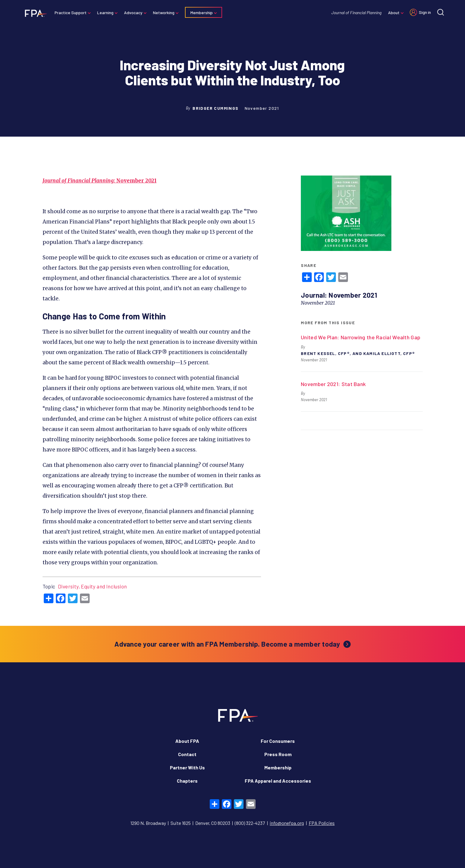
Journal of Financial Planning (356, 13)
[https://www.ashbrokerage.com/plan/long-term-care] (346, 214)
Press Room (278, 754)
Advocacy (133, 13)
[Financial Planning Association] (34, 13)
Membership (202, 13)
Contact (187, 754)
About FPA (187, 741)
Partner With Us (187, 767)
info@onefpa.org (287, 823)
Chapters (187, 781)
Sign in (425, 12)
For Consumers (278, 741)
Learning (105, 13)
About (394, 13)
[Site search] (441, 12)
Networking (164, 13)
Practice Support (71, 13)
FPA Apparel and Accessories (278, 781)
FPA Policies (322, 823)
